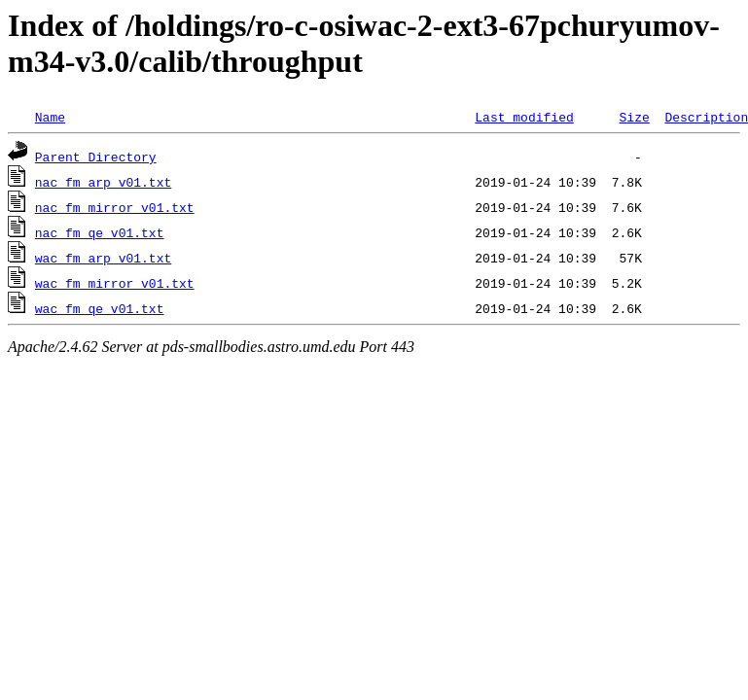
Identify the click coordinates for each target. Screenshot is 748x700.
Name (50, 117)
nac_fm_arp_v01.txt (103, 182)
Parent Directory (96, 157)
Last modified (524, 117)
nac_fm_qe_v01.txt (100, 232)
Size (634, 117)
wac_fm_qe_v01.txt (100, 308)
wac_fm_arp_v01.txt (103, 258)
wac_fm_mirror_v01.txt (115, 283)
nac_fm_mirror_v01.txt (115, 207)
